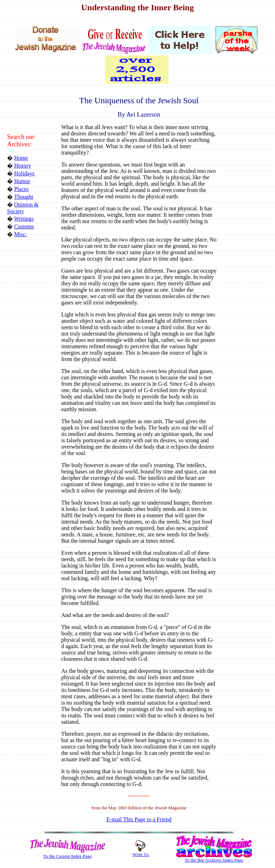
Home (21, 158)
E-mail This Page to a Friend (139, 819)
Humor (22, 181)
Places (21, 189)
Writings (24, 219)
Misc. (21, 234)
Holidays (24, 173)
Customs (24, 226)
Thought (24, 197)
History (23, 166)
